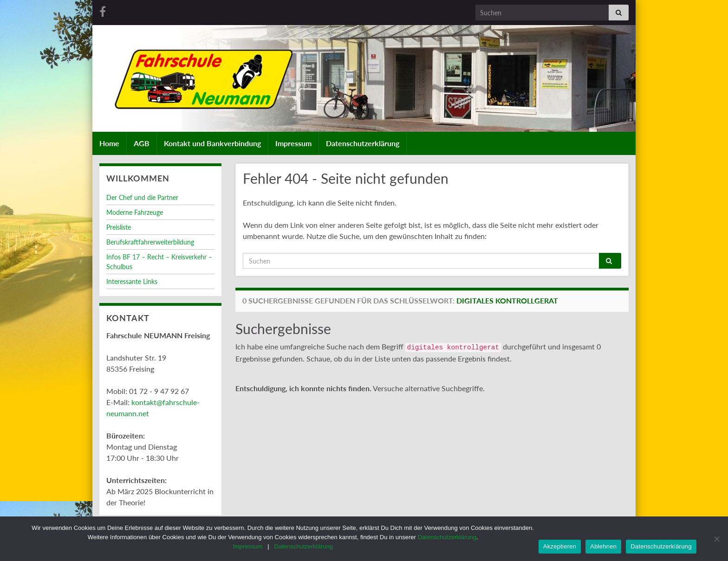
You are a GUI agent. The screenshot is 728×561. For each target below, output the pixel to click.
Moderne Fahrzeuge (135, 212)
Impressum (293, 143)
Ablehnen (603, 546)
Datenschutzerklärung (363, 143)
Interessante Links (132, 281)
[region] (364, 88)
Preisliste (119, 227)
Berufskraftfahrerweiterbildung (150, 242)
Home (109, 143)
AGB (142, 143)
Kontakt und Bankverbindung (212, 143)
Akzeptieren (560, 546)
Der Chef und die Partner (142, 197)
